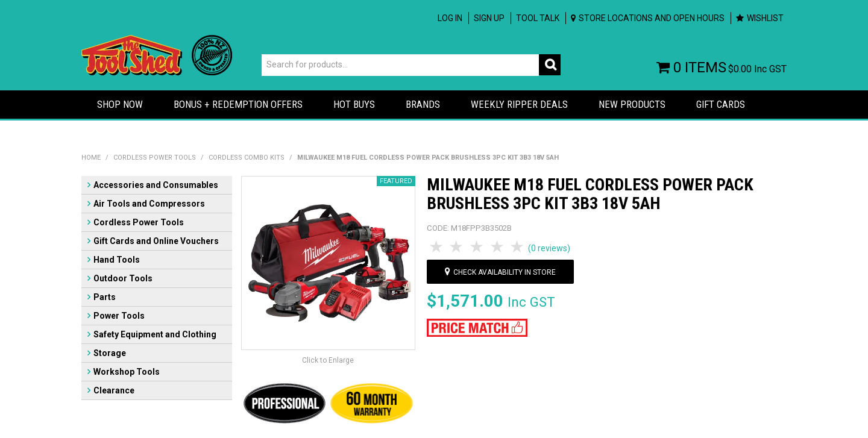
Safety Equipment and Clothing (155, 334)
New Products (632, 104)
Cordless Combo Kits (247, 158)
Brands (423, 104)
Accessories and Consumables (156, 185)
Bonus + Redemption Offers (238, 104)
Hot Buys (354, 104)
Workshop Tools (127, 372)
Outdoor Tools (123, 278)
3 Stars (477, 247)
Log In (450, 18)
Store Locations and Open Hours (652, 18)
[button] (477, 327)
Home (91, 158)
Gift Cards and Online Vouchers (156, 241)
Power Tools (119, 316)
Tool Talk (538, 18)
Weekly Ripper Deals (519, 104)
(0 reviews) (549, 248)
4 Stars (498, 247)
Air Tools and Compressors (149, 204)
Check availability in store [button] (505, 272)
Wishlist (765, 18)
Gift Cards (721, 104)
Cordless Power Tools (155, 158)
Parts (105, 297)
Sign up (489, 18)
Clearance (114, 390)
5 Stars (518, 247)
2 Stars (458, 247)
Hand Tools (117, 260)
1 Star (437, 247)
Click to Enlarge (328, 360)
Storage (110, 353)
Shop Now (120, 104)
